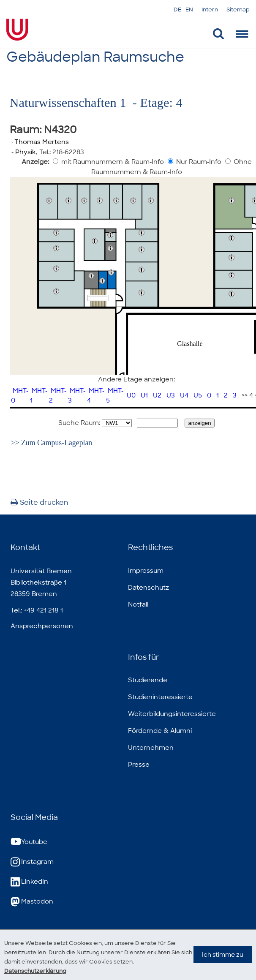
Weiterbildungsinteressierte (172, 714)
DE (177, 10)
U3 (171, 395)
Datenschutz (148, 588)
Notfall (138, 604)
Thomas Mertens (42, 142)
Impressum (146, 571)
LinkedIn (29, 882)
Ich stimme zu (223, 963)
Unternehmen (151, 748)
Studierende (148, 680)
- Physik (23, 152)
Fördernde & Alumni (160, 731)
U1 (144, 395)
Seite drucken (39, 502)
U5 (198, 395)
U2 (157, 395)
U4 (184, 395)
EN (189, 10)
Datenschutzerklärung (38, 971)
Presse (139, 765)
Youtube (29, 842)
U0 (131, 395)
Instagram (32, 862)
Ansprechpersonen (42, 626)
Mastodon (32, 902)
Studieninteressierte (160, 697)
